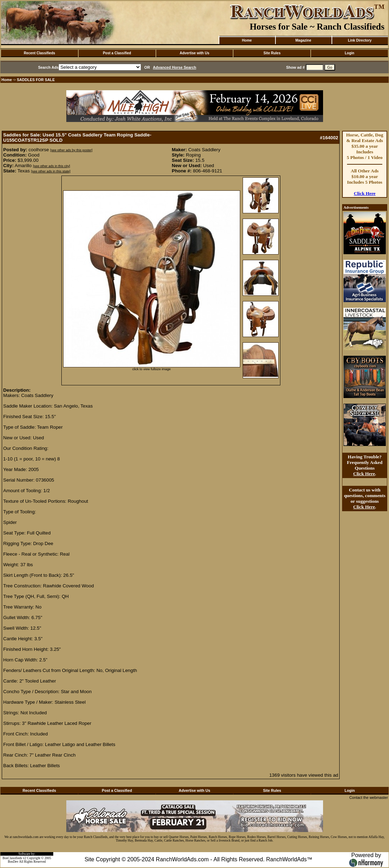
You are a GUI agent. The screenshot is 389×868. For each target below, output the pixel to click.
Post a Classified (117, 53)
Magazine (303, 40)
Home (247, 40)
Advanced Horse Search (175, 67)
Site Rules (272, 53)
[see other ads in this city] (51, 166)
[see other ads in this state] (51, 171)
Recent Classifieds (39, 53)
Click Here (365, 193)
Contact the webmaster (369, 797)
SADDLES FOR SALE (36, 80)
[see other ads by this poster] (71, 150)
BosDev (13, 862)
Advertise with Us (195, 53)
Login (349, 53)
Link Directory (360, 40)
